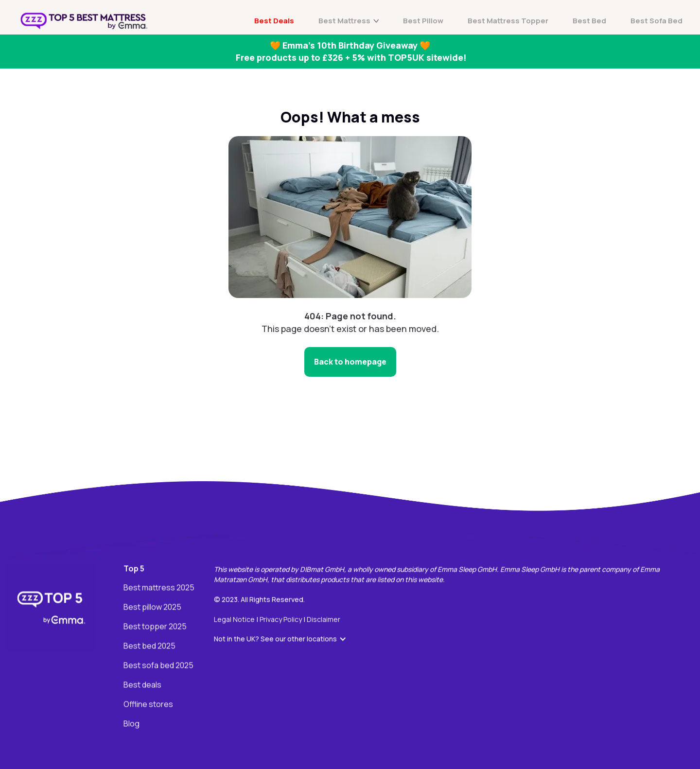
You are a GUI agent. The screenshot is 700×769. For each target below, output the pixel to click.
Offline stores (148, 705)
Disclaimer (324, 620)
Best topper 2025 (155, 627)
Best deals (142, 685)
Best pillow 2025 (152, 608)
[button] (285, 639)
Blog (131, 724)
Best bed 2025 (149, 647)
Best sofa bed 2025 (158, 666)
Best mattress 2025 (159, 588)
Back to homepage (350, 362)
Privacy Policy (281, 620)
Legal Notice (235, 620)
